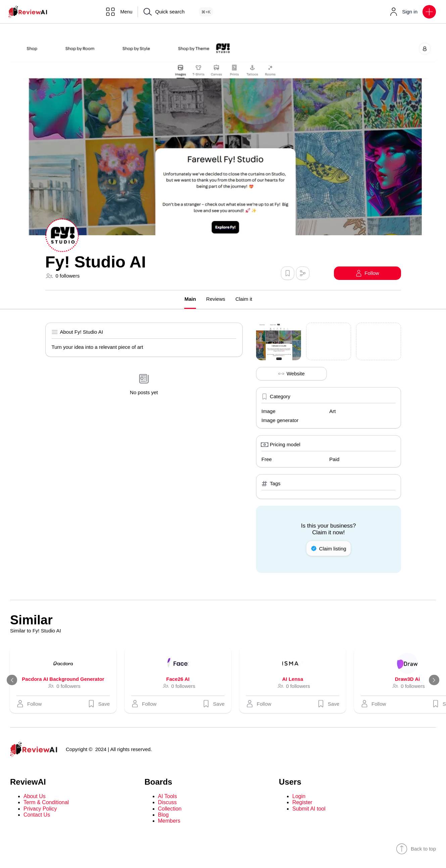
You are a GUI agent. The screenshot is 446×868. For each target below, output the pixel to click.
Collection (170, 809)
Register (302, 803)
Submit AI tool (309, 809)
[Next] (433, 680)
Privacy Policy (40, 809)
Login (299, 796)
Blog (163, 815)
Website (291, 374)
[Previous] (13, 680)
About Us (35, 796)
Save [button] (100, 704)
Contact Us (37, 815)
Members (169, 821)
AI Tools (168, 796)
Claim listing (329, 548)
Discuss (167, 803)
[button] (429, 12)
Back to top (416, 849)
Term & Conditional (46, 803)
